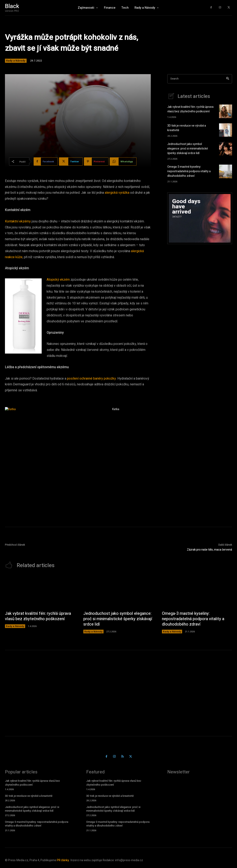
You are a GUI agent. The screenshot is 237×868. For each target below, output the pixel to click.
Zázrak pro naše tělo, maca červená (209, 550)
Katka (116, 409)
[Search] (228, 79)
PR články (63, 860)
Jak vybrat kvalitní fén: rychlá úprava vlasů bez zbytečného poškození (190, 109)
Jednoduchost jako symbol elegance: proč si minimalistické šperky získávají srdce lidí (188, 149)
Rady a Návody (16, 61)
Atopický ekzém (58, 280)
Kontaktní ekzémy (18, 221)
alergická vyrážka (117, 193)
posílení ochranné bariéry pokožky (91, 379)
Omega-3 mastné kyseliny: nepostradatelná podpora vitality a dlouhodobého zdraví (189, 171)
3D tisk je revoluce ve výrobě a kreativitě (29, 796)
